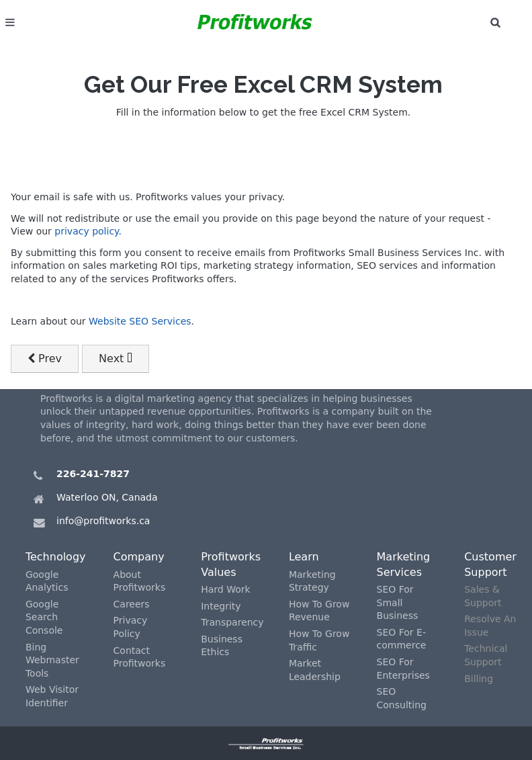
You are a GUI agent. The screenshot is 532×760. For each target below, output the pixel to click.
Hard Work (225, 589)
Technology (56, 557)
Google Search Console (44, 617)
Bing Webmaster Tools (52, 660)
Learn (304, 557)
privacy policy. (88, 231)
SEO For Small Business (398, 602)
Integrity (221, 606)
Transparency (232, 622)
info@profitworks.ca (103, 521)
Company (139, 557)
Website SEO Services (140, 321)
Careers (132, 604)
